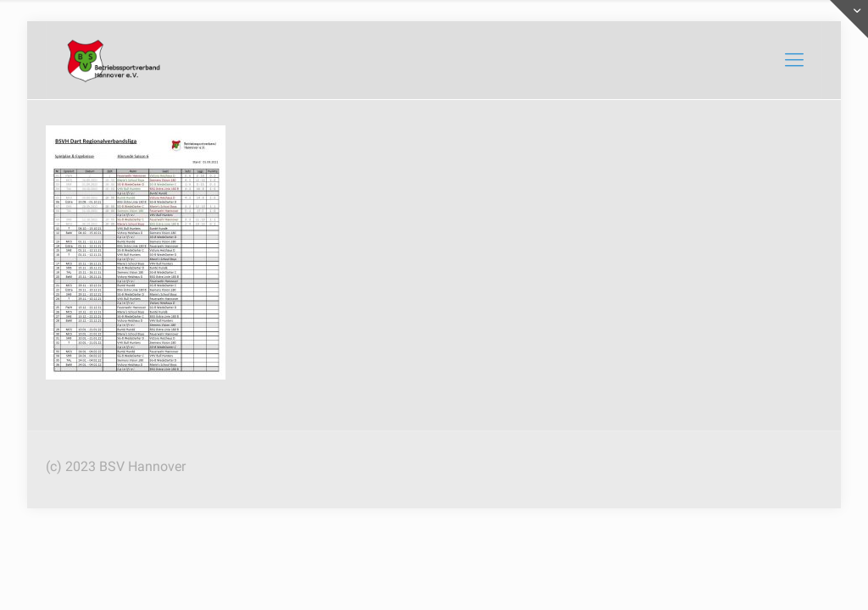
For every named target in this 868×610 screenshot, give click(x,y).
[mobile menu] (794, 60)
